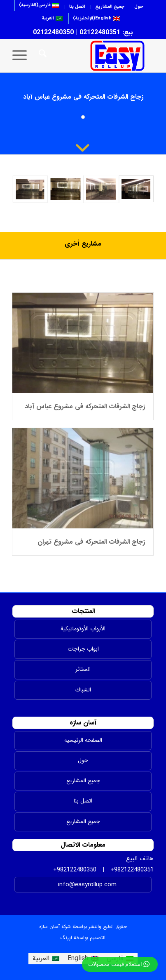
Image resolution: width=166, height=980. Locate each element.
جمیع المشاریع (83, 821)
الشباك (83, 690)
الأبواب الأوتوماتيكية (83, 629)
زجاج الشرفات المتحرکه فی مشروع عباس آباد (85, 406)
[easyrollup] (93, 56)
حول (139, 7)
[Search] (41, 56)
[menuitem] (139, 7)
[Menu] (22, 56)
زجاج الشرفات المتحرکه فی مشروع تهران (91, 542)
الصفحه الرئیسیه (83, 740)
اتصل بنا (77, 7)
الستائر (83, 669)
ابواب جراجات (83, 649)
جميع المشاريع (110, 7)
